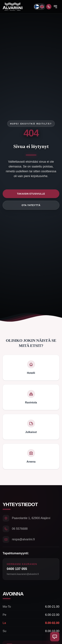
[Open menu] (55, 7)
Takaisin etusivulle (31, 194)
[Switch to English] (42, 7)
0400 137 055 (17, 569)
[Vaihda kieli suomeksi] (37, 7)
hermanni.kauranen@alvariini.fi (23, 574)
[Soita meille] (49, 7)
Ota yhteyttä (31, 205)
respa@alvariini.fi (23, 539)
